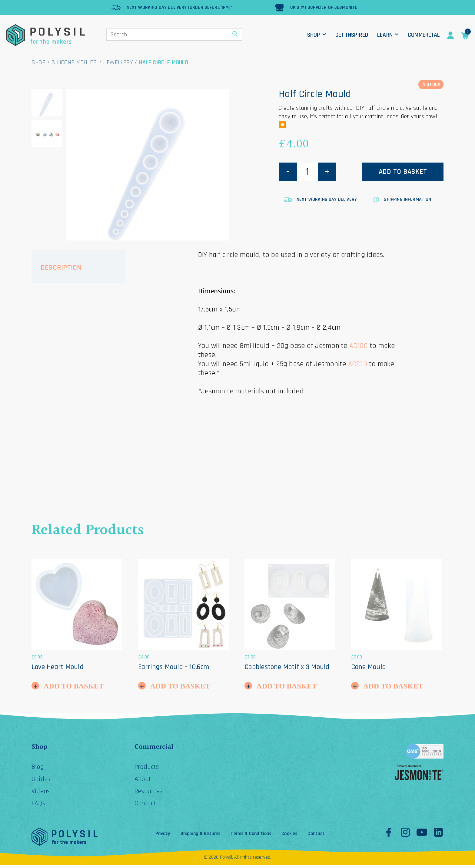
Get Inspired (352, 35)
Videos (42, 793)
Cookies (289, 836)
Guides (42, 781)
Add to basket (403, 172)
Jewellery (118, 62)
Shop (314, 35)
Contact (147, 806)
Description (61, 267)
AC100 (359, 346)
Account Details (450, 35)
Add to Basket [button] (74, 686)
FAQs (39, 806)
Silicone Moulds (74, 62)
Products (148, 768)
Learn (385, 35)
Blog (38, 768)
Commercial (424, 35)
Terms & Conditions (251, 836)
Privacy (163, 836)
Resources (150, 793)
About (144, 781)
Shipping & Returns (201, 836)
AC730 (358, 364)
